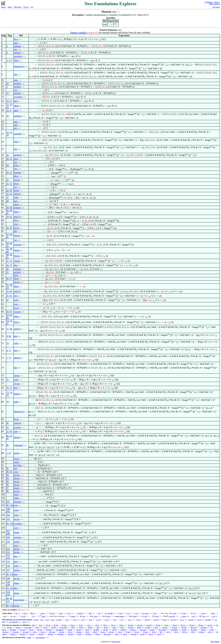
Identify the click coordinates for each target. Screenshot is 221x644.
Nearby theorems (214, 4)
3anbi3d (18, 423)
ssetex (17, 462)
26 (7, 265)
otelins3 (17, 53)
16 (7, 107)
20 (7, 133)
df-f (16, 231)
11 (7, 105)
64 (7, 312)
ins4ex (17, 542)
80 (7, 436)
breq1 (16, 419)
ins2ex (17, 478)
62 (7, 300)
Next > (217, 2)
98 (7, 574)
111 (8, 555)
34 (7, 194)
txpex (16, 510)
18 (7, 116)
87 (10, 453)
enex (16, 546)
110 (8, 542)
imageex (18, 502)
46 (11, 234)
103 (8, 511)
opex (16, 110)
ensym (17, 282)
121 (11, 588)
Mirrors (3, 7)
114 (8, 558)
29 (7, 217)
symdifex (18, 524)
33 (11, 184)
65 (11, 312)
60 (11, 291)
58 (11, 285)
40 (11, 207)
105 (8, 519)
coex (16, 472)
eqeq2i (17, 180)
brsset (16, 190)
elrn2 (16, 142)
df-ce (16, 39)
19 (7, 321)
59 (7, 288)
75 (7, 380)
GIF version (216, 7)
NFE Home (18, 7)
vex (15, 49)
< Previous (209, 2)
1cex (16, 528)
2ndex (17, 498)
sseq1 (16, 204)
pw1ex (17, 578)
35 (11, 190)
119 (8, 582)
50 (11, 255)
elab (16, 431)
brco (16, 169)
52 (11, 261)
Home (10, 7)
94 (7, 478)
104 (8, 515)
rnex (16, 201)
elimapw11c (19, 66)
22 (7, 135)
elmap (17, 250)
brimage (18, 172)
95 (7, 588)
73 (7, 393)
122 (8, 592)
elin (16, 74)
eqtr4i (16, 453)
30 (7, 211)
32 (7, 180)
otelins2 (17, 46)
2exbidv (18, 427)
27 (7, 261)
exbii (16, 197)
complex (18, 537)
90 (7, 472)
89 (7, 599)
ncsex (16, 459)
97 (7, 488)
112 (8, 549)
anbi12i (17, 194)
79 (7, 402)
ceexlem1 (18, 56)
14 (7, 101)
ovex (16, 304)
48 (7, 255)
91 (7, 468)
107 (8, 531)
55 (7, 285)
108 (8, 534)
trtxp (16, 224)
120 (8, 584)
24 (7, 315)
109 (8, 537)
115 (8, 561)
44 (7, 228)
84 (11, 431)
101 (8, 502)
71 (10, 351)
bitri (16, 101)
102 (11, 505)
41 (7, 213)
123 (8, 601)
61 (11, 296)
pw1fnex (18, 465)
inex (16, 556)
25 (7, 296)
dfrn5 (16, 176)
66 (7, 318)
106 (11, 524)
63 (11, 315)
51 (7, 257)
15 (11, 101)
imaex (17, 532)
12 (11, 105)
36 (11, 194)
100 (8, 509)
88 (7, 606)
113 (8, 552)
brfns (16, 165)
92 (11, 472)
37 (7, 197)
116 (8, 566)
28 (7, 165)
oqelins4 (18, 116)
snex (16, 43)
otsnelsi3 (18, 134)
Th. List (26, 7)
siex (16, 468)
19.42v (17, 384)
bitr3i (16, 228)
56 (7, 279)
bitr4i (16, 184)
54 (7, 291)
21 (11, 133)
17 (7, 329)
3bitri (16, 60)
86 (7, 445)
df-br (16, 220)
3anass (17, 376)
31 (7, 184)
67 (7, 323)
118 (11, 574)
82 (7, 423)
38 (11, 211)
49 (11, 243)
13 (7, 93)
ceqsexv (18, 207)
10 (7, 83)
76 (7, 388)
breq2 (16, 308)
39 (7, 207)
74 (11, 393)
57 (11, 279)
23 (11, 321)
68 (11, 329)
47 (7, 237)
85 (7, 439)
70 (7, 343)
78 (7, 395)
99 (7, 524)
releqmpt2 (18, 445)
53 (11, 265)
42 (11, 217)
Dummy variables (78, 33)
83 (7, 427)
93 (7, 475)
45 (11, 228)
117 (8, 570)
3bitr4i (17, 236)
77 (11, 388)
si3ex (16, 515)
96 (7, 485)
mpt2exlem (19, 600)
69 (10, 336)
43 (7, 234)
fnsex (16, 494)
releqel (17, 261)
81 (11, 436)
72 (10, 358)
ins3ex (17, 475)
